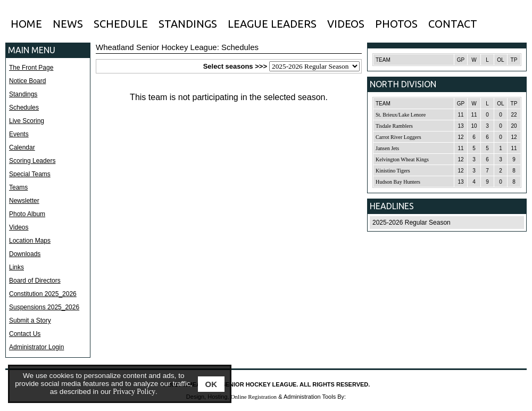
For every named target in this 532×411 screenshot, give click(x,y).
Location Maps (30, 241)
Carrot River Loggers (398, 137)
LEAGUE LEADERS (272, 24)
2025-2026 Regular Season (412, 223)
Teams (18, 187)
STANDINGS (188, 24)
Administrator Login (36, 347)
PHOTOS (396, 24)
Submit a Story (30, 320)
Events (19, 134)
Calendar (22, 147)
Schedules (24, 108)
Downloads (25, 254)
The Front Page (31, 68)
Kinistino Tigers (393, 171)
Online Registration (254, 397)
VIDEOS (346, 24)
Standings (23, 94)
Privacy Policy (134, 392)
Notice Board (27, 81)
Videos (19, 227)
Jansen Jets (387, 148)
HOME (26, 24)
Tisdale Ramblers (394, 126)
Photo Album (27, 214)
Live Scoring (27, 121)
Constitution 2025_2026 (43, 294)
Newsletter (24, 201)
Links (16, 267)
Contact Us (25, 334)
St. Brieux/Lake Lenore (401, 115)
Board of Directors (35, 281)
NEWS (68, 24)
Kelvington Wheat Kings (402, 159)
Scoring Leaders (32, 161)
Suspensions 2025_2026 (44, 307)
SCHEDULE (121, 24)
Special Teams (30, 174)
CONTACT (453, 24)
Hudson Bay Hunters (398, 182)
